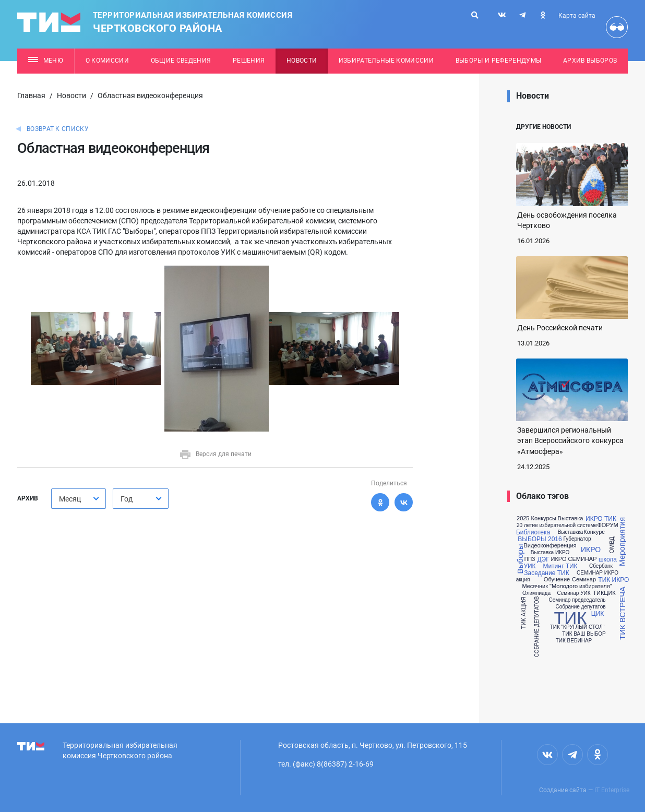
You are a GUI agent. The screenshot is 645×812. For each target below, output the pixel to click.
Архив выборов (590, 61)
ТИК (570, 618)
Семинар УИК (574, 593)
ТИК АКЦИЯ (524, 613)
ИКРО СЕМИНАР (574, 559)
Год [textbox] (127, 499)
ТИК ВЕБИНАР (574, 641)
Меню (46, 61)
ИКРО (591, 550)
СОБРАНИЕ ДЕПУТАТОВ (537, 627)
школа (608, 559)
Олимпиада (536, 593)
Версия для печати (215, 454)
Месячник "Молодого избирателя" (567, 586)
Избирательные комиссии (386, 61)
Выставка (571, 518)
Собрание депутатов (580, 607)
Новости (302, 61)
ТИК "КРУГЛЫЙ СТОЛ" (577, 627)
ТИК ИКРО (613, 580)
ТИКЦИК (604, 593)
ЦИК (598, 614)
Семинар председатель (577, 600)
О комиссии (107, 61)
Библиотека (533, 532)
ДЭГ (543, 559)
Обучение (557, 580)
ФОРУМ (607, 525)
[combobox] (79, 499)
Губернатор (577, 539)
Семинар (584, 580)
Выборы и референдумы (499, 61)
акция (523, 580)
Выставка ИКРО (550, 553)
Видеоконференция (550, 546)
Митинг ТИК (560, 566)
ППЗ (530, 559)
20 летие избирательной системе (557, 526)
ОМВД (612, 545)
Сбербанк (601, 566)
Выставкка (571, 532)
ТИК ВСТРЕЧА (622, 613)
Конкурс (594, 532)
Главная (31, 95)
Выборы (521, 559)
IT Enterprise (612, 790)
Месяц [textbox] (70, 499)
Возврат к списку (58, 129)
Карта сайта (577, 16)
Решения (249, 61)
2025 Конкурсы (536, 518)
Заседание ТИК (546, 573)
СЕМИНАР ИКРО (598, 573)
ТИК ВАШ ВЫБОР (584, 634)
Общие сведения (181, 61)
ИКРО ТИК (601, 519)
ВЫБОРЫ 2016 (540, 539)
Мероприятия (622, 542)
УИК (529, 566)
